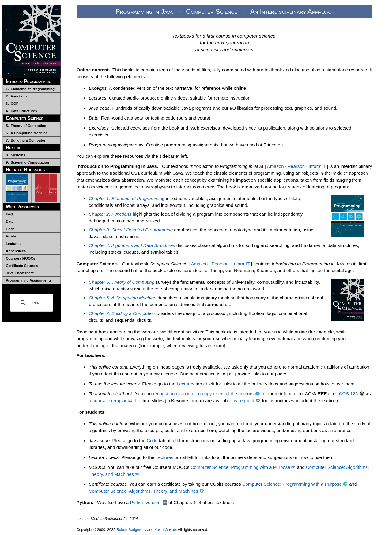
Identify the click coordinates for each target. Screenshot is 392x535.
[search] (35, 303)
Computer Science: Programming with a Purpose (240, 467)
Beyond (14, 148)
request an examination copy (182, 394)
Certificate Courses (22, 266)
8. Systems (15, 155)
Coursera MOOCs (21, 258)
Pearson (296, 166)
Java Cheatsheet (20, 273)
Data (10, 222)
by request (243, 401)
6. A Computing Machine (27, 133)
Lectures (13, 244)
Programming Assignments (29, 280)
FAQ (9, 214)
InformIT (317, 166)
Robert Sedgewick (131, 530)
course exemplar (109, 401)
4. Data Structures (21, 111)
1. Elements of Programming (30, 89)
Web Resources (22, 207)
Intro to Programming (29, 81)
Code (10, 229)
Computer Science (25, 118)
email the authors (236, 394)
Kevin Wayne (165, 530)
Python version (145, 502)
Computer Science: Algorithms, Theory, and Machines (143, 491)
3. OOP (12, 104)
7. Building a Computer (26, 140)
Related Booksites (25, 170)
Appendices (16, 251)
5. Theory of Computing (26, 126)
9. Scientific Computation (27, 162)
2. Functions (17, 96)
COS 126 (349, 394)
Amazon (275, 166)
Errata (11, 236)
